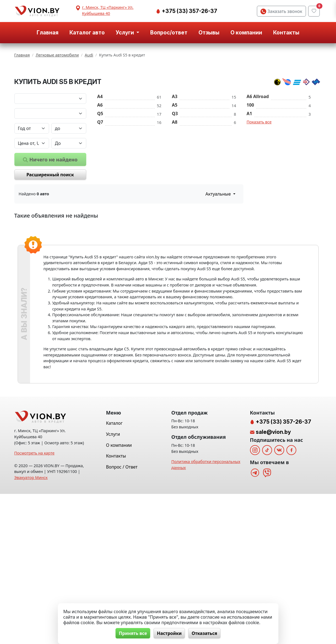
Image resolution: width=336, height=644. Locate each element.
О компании (246, 33)
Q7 (100, 180)
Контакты (286, 33)
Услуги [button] (125, 33)
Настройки (169, 633)
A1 (249, 172)
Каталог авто (87, 33)
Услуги (113, 584)
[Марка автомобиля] (50, 157)
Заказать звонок (281, 11)
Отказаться (205, 633)
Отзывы (209, 33)
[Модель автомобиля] (50, 172)
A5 (175, 163)
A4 (100, 155)
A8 (175, 180)
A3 (175, 155)
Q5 (100, 172)
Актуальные (219, 252)
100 (250, 163)
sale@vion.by (273, 582)
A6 (100, 163)
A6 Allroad (258, 155)
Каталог (114, 573)
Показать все (259, 180)
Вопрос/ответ (169, 33)
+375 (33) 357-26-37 (189, 11)
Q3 (175, 172)
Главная (48, 33)
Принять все (132, 633)
